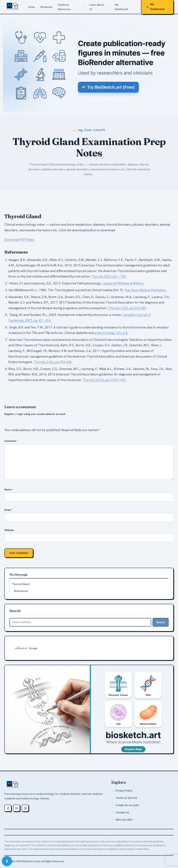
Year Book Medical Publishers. (145, 290)
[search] (69, 649)
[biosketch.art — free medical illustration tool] (89, 709)
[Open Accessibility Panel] (7, 861)
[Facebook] (8, 808)
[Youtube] (17, 808)
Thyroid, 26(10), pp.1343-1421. (105, 380)
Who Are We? (124, 820)
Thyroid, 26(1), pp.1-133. (109, 276)
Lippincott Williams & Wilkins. (123, 283)
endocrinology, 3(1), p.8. (111, 333)
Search (161, 622)
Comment (11, 441)
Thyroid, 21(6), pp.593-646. (53, 362)
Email (8, 510)
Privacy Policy (124, 791)
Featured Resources (64, 7)
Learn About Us (97, 7)
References (21, 591)
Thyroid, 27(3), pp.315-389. (127, 308)
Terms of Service (126, 798)
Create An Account (127, 805)
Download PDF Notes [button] (19, 240)
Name (9, 490)
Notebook (46, 7)
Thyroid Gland (21, 584)
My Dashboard (121, 7)
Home (31, 7)
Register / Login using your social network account (35, 414)
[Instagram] (25, 808)
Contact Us (122, 812)
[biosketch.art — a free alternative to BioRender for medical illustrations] (89, 64)
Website (9, 530)
